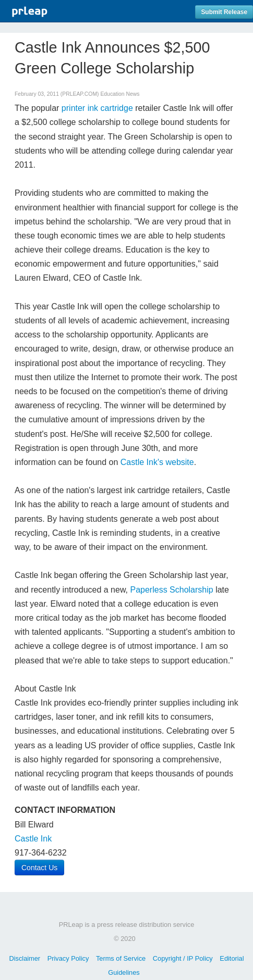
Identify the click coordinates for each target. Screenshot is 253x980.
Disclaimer (25, 958)
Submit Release (224, 12)
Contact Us (39, 868)
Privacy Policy (68, 958)
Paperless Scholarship (171, 590)
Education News (120, 94)
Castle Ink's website (157, 462)
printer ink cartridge (97, 108)
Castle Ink (33, 839)
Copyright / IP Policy (183, 958)
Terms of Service (121, 958)
